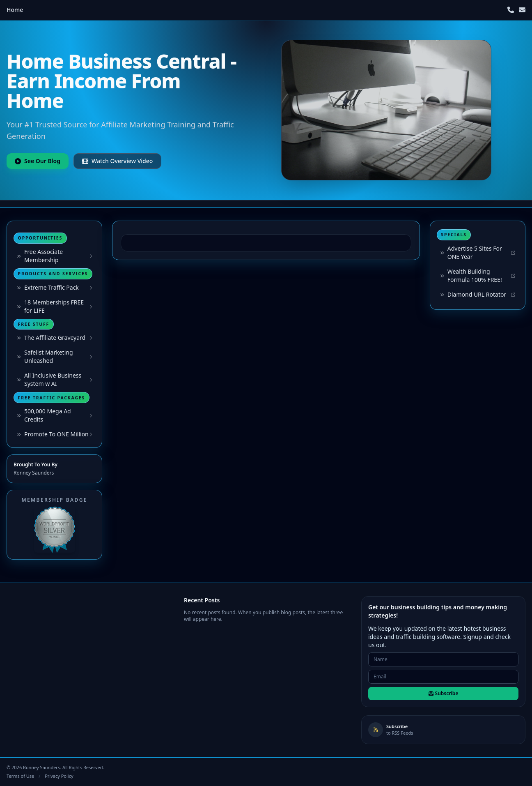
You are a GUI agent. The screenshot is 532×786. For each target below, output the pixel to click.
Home (15, 10)
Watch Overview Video (117, 161)
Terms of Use (20, 776)
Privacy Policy (59, 776)
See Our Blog (38, 161)
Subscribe (444, 693)
